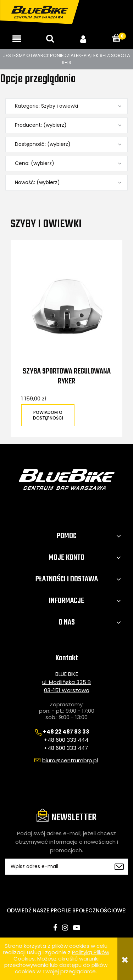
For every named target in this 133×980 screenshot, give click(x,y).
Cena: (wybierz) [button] (35, 163)
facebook (55, 928)
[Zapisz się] (119, 867)
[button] (17, 39)
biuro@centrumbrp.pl (70, 760)
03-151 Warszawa (67, 690)
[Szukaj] (50, 38)
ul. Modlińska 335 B (66, 682)
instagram (65, 928)
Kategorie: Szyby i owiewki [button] (46, 106)
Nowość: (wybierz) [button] (37, 183)
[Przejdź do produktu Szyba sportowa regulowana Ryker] (66, 309)
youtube (77, 928)
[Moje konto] (83, 39)
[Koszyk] (116, 38)
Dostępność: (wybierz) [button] (43, 144)
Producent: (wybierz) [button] (41, 125)
